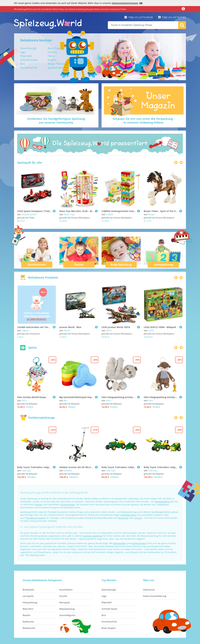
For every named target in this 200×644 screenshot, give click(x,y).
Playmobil (26, 56)
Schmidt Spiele (29, 60)
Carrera (52, 52)
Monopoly (123, 518)
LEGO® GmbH (29, 214)
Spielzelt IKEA (55, 68)
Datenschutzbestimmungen (125, 3)
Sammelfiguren (67, 615)
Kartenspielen (139, 543)
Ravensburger (29, 48)
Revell (67, 330)
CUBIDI (110, 214)
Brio (23, 64)
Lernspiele (28, 596)
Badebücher (29, 628)
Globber (68, 470)
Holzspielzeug (30, 602)
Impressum (149, 590)
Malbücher (28, 622)
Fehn (24, 400)
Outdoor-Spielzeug (93, 536)
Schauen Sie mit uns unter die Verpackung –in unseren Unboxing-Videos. (144, 121)
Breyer (152, 214)
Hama (51, 56)
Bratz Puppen (56, 48)
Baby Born (28, 609)
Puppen (39, 504)
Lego (23, 52)
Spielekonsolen (128, 515)
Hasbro (52, 60)
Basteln (27, 615)
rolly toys (26, 470)
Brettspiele (28, 590)
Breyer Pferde (56, 64)
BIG (66, 400)
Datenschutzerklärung (155, 596)
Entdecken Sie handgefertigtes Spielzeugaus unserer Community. (56, 121)
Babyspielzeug (67, 609)
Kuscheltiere (37, 265)
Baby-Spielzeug (121, 265)
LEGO (109, 330)
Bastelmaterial (163, 502)
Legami (25, 330)
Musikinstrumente (36, 518)
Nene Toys (69, 214)
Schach (138, 518)
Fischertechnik (29, 68)
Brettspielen (120, 543)
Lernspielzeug (163, 265)
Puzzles (63, 596)
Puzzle (79, 265)
